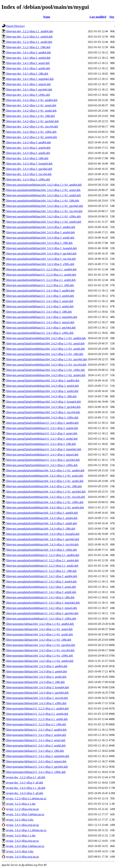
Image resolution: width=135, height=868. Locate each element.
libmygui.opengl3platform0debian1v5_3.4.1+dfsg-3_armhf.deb (42, 439)
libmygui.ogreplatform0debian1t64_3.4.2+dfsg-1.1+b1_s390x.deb (44, 216)
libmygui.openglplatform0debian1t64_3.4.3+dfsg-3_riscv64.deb (42, 544)
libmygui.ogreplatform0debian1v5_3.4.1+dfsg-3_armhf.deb (40, 306)
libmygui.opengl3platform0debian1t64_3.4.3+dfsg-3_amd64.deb (43, 380)
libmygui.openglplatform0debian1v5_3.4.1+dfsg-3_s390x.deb (41, 619)
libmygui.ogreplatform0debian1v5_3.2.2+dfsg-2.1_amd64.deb (41, 269)
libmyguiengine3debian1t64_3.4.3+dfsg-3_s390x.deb (36, 703)
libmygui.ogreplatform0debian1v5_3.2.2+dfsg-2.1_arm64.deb (41, 275)
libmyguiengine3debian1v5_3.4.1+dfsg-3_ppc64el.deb (37, 767)
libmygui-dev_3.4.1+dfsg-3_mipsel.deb (28, 84)
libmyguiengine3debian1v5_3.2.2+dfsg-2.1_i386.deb (36, 724)
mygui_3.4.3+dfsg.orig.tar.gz (22, 857)
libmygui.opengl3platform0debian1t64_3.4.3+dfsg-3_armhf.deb (42, 391)
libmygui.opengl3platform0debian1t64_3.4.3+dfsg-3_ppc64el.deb (43, 407)
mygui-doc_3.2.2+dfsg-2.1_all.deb (26, 777)
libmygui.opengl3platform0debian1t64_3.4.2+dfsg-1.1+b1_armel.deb (45, 343)
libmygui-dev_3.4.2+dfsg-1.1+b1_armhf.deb (31, 111)
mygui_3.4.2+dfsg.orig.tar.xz (22, 841)
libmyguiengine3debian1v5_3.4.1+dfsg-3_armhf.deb (36, 746)
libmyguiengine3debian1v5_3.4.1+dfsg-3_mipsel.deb (36, 761)
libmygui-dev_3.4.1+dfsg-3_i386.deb (27, 74)
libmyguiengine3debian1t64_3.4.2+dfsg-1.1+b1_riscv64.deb (40, 650)
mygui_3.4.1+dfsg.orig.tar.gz (22, 825)
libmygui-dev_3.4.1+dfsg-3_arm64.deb (28, 58)
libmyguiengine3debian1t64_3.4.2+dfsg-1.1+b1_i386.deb (39, 640)
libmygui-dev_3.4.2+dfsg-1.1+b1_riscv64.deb (32, 127)
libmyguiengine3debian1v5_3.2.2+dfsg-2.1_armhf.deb (37, 719)
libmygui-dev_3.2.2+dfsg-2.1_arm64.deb (29, 37)
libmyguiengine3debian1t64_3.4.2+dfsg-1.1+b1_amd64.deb (40, 624)
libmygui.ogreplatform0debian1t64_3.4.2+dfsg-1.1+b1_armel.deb (43, 190)
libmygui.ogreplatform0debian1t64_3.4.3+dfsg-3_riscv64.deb (41, 259)
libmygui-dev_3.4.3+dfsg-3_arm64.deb (28, 148)
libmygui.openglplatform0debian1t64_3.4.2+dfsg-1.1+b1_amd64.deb (45, 470)
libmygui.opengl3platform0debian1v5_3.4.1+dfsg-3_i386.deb (41, 444)
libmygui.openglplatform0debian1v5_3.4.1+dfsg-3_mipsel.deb (42, 608)
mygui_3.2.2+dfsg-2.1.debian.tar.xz (26, 798)
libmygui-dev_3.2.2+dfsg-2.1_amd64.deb (30, 31)
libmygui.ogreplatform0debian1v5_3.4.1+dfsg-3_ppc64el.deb (41, 328)
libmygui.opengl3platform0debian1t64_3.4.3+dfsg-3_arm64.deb (42, 386)
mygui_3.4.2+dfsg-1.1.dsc (21, 835)
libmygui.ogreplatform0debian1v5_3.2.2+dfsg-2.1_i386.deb (40, 285)
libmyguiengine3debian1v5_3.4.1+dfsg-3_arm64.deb (36, 735)
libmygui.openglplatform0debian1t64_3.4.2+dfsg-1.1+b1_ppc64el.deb (46, 492)
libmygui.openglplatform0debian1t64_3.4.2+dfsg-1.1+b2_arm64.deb (45, 507)
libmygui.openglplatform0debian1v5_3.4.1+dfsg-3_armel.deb (41, 587)
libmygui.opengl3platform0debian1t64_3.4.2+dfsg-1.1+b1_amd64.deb (46, 338)
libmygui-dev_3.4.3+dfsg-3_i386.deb (27, 158)
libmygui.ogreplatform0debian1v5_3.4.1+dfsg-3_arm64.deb (40, 296)
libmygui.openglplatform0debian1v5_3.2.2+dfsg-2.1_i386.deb (41, 571)
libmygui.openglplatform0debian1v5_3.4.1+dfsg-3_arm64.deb (41, 582)
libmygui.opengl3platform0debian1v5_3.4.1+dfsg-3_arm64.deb (42, 428)
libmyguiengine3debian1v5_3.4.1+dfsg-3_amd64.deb (36, 730)
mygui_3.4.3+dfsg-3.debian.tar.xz (25, 846)
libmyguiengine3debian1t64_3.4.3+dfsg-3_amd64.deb (37, 666)
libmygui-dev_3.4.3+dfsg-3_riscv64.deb (29, 174)
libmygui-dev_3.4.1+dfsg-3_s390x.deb (28, 95)
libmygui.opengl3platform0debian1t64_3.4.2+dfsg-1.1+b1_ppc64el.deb (47, 359)
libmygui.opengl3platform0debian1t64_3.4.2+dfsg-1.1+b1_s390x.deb (46, 370)
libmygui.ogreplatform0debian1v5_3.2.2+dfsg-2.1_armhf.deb (41, 280)
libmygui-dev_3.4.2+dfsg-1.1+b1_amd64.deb (32, 100)
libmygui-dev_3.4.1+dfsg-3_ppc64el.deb (29, 89)
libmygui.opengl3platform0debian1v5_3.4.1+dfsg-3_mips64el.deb (44, 449)
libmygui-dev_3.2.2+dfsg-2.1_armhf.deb (29, 42)
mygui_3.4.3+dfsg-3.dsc (20, 851)
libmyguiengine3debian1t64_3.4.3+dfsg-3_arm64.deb (36, 671)
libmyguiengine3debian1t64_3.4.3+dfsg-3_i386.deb (35, 682)
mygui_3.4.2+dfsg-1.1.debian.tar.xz (26, 830)
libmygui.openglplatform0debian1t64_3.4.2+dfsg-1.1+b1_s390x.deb (45, 502)
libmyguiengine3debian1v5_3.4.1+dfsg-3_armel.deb (36, 740)
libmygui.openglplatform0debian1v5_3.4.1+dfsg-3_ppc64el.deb (42, 613)
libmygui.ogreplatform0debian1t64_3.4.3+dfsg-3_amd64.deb (41, 227)
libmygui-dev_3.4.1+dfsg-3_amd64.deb (29, 52)
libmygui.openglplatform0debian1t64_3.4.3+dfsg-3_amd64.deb (42, 513)
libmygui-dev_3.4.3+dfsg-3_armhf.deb (28, 153)
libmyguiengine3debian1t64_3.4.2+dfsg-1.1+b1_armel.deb (39, 629)
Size (112, 17)
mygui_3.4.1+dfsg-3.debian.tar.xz (25, 814)
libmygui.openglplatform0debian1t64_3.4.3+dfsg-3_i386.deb (41, 529)
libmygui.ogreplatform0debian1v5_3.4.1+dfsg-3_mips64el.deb (42, 317)
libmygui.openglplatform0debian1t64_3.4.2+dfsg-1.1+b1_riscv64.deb (46, 497)
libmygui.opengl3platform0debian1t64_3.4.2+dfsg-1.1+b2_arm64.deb (46, 375)
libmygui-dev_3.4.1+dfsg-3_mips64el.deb (30, 79)
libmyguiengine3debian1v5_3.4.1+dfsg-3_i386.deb (35, 751)
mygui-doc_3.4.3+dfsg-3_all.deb (25, 793)
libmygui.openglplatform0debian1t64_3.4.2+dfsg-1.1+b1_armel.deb (45, 476)
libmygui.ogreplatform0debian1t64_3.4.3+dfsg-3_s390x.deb (40, 264)
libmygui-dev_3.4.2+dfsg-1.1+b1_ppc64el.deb (32, 121)
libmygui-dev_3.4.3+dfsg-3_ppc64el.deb (29, 169)
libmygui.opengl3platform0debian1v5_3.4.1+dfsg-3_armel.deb (42, 433)
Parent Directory (15, 26)
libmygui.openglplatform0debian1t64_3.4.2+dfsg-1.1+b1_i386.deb (44, 486)
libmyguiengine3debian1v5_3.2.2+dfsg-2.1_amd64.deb (37, 708)
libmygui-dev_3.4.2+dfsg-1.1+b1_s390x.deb (31, 132)
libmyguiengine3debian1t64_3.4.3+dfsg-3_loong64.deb (38, 687)
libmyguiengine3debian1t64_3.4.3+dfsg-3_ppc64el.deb (37, 693)
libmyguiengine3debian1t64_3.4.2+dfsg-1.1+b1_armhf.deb (40, 634)
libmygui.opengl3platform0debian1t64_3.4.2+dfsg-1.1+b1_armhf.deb (46, 349)
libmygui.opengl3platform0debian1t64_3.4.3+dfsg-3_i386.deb (41, 396)
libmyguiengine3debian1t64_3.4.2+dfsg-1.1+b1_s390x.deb (40, 656)
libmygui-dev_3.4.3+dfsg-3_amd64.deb (29, 142)
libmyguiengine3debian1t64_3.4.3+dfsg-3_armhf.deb (36, 677)
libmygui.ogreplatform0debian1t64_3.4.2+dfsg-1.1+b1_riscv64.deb (44, 211)
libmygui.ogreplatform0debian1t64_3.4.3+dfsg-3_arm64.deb (40, 232)
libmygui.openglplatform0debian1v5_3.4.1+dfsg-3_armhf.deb (41, 592)
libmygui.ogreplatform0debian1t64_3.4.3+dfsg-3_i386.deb (39, 243)
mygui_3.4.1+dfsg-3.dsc (20, 820)
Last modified (98, 17)
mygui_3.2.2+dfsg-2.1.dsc (21, 804)
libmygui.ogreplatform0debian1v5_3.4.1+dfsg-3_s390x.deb (40, 333)
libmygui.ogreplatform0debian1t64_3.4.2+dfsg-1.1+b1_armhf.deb (44, 195)
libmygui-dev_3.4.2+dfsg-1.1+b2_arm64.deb (32, 137)
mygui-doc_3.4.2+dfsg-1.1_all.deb (26, 788)
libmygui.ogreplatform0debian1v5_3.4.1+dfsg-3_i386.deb (39, 312)
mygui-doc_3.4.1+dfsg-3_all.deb (25, 783)
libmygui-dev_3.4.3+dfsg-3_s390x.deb (28, 179)
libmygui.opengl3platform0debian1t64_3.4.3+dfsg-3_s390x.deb (42, 418)
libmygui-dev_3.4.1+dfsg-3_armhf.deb (28, 68)
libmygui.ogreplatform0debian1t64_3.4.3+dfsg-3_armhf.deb (40, 238)
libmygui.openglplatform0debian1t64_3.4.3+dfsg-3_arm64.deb (42, 518)
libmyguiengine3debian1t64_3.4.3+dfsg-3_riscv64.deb (37, 698)
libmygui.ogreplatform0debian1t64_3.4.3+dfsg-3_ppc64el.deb (41, 254)
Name (47, 17)
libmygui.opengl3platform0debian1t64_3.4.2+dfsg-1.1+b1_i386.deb (45, 354)
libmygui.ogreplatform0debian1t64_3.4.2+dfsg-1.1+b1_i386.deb (43, 201)
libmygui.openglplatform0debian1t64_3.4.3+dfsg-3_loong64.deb (43, 534)
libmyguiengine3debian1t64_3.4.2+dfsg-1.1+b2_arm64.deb (40, 661)
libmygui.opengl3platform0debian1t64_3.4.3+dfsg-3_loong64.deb (44, 402)
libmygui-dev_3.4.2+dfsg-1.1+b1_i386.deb (30, 116)
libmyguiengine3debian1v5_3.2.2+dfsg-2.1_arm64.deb (37, 714)
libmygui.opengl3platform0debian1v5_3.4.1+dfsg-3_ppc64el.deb (43, 460)
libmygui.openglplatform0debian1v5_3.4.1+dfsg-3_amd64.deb (42, 576)
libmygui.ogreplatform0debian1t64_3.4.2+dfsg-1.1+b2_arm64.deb (44, 222)
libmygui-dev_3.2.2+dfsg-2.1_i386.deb (28, 47)
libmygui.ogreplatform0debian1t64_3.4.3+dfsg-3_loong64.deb (41, 248)
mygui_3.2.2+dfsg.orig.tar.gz (22, 809)
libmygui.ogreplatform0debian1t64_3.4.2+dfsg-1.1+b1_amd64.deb (44, 185)
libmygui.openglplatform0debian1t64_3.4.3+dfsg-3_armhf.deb (42, 523)
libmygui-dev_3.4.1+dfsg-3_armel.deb (28, 63)
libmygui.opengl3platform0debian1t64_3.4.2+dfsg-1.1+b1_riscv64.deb (46, 365)
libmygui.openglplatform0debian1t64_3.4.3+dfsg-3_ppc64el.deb (43, 539)
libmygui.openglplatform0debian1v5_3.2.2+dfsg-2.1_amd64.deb (43, 555)
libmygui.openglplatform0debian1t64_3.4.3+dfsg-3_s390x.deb (42, 550)
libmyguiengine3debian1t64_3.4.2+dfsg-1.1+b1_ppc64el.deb (41, 645)
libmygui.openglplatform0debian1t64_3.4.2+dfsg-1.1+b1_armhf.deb (45, 481)
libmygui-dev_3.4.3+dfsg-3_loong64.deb (29, 164)
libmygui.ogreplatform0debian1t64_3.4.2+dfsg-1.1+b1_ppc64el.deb (45, 206)
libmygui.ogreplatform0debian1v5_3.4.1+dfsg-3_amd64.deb (40, 291)
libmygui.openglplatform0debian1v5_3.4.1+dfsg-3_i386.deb (40, 597)
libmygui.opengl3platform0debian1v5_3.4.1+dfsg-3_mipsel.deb (42, 455)
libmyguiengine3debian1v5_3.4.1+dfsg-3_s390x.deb (36, 772)
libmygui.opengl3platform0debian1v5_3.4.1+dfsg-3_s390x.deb (42, 465)
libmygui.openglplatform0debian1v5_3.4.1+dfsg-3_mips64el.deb (43, 603)
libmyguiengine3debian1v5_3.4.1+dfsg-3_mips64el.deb (38, 756)
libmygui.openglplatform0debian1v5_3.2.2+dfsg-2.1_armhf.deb (42, 566)
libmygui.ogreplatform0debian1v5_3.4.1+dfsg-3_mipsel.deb (40, 322)
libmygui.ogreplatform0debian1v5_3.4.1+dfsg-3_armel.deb (40, 301)
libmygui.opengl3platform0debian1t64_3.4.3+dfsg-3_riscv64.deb (43, 412)
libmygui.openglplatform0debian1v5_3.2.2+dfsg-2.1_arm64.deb (42, 560)
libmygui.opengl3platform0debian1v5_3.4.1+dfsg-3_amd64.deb (42, 423)
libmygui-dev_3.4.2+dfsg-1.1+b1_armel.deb (31, 105)
